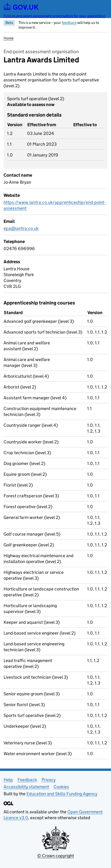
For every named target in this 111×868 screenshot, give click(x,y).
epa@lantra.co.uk (21, 228)
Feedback (27, 780)
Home (8, 38)
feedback (69, 23)
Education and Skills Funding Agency (62, 794)
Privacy (49, 780)
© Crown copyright (56, 856)
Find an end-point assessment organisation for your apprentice (54, 16)
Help (8, 780)
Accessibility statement (26, 787)
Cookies (61, 787)
